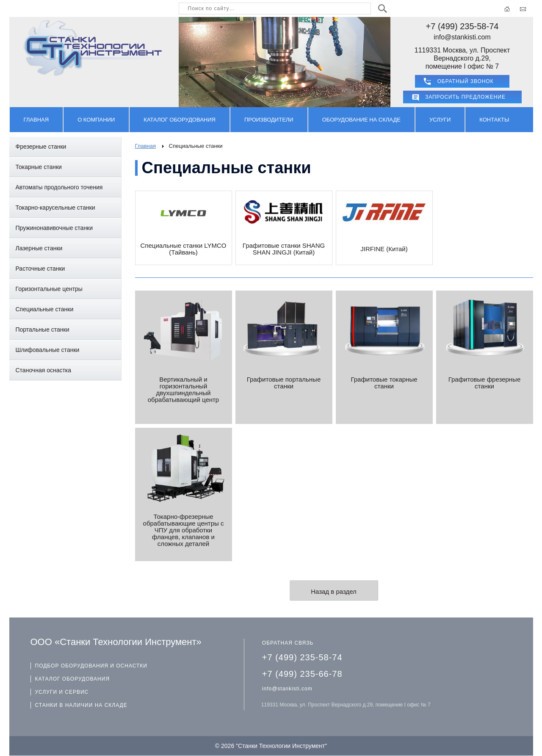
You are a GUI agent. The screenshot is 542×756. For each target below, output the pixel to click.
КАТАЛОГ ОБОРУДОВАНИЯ (73, 679)
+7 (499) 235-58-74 (462, 26)
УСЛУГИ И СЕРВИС (62, 692)
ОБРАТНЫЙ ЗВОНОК (466, 81)
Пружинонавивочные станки (54, 228)
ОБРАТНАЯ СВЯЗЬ (288, 643)
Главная (36, 120)
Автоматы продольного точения (59, 187)
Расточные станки (40, 269)
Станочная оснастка (44, 370)
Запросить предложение (465, 97)
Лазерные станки (39, 248)
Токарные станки (39, 167)
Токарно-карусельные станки (55, 208)
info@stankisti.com (462, 37)
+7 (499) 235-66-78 (302, 674)
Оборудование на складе (361, 120)
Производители (269, 120)
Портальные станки (43, 330)
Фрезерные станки (41, 147)
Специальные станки (45, 309)
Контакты (494, 120)
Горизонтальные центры (49, 289)
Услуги (440, 120)
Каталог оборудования (180, 120)
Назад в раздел (334, 591)
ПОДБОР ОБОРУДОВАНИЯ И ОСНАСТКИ (91, 666)
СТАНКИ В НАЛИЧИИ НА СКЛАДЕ (81, 705)
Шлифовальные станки (48, 350)
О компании (96, 120)
